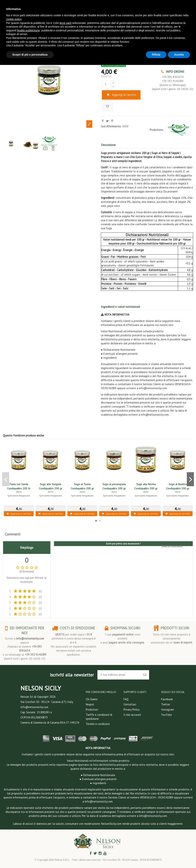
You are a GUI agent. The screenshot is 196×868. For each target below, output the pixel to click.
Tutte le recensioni (172, 546)
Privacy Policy (131, 710)
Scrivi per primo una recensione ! (123, 544)
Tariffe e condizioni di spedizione (99, 717)
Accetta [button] (179, 55)
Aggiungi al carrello (121, 95)
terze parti (65, 23)
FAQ (126, 699)
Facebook (167, 699)
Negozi (90, 704)
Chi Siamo (92, 699)
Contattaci (130, 704)
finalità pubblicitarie (28, 30)
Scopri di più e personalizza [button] (30, 55)
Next (190, 479)
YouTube (167, 715)
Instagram (167, 710)
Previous (6, 479)
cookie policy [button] (14, 19)
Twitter (166, 704)
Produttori (92, 710)
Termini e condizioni (98, 724)
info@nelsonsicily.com (30, 638)
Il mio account (132, 715)
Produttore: (157, 130)
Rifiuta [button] (156, 55)
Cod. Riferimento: (111, 126)
